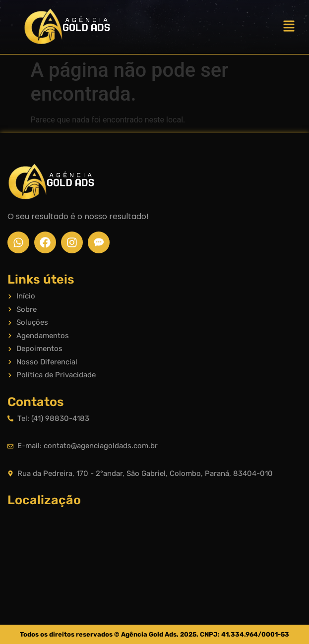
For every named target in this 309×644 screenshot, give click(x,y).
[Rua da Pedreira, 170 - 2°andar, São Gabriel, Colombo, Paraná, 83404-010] (154, 551)
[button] (289, 27)
